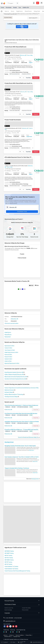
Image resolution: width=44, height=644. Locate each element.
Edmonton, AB (23, 55)
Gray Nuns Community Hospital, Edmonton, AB (16, 379)
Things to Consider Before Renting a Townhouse (17, 468)
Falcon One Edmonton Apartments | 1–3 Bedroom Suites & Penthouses (21, 405)
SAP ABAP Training (9, 553)
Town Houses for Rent (10, 350)
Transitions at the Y (26, 74)
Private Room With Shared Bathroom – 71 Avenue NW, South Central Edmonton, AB (24, 430)
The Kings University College (12, 397)
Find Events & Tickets (22, 605)
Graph (31, 285)
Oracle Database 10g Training (11, 569)
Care (20, 8)
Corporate (22, 613)
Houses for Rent (8, 357)
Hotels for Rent (8, 361)
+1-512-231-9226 (18, 618)
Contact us (11, 635)
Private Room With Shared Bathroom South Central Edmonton (19, 83)
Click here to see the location (11, 323)
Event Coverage (8, 610)
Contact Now (36, 410)
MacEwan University (16, 109)
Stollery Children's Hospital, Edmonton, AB (15, 374)
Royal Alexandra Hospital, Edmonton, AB (15, 372)
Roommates (9, 8)
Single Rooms (19, 11)
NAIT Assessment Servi (15, 74)
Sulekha (4, 3)
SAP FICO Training (9, 558)
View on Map (30, 55)
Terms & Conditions (20, 635)
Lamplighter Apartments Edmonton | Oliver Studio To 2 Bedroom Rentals (22, 422)
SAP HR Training (8, 562)
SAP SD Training (8, 564)
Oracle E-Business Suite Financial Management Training (17, 571)
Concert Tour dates (26, 608)
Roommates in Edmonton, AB (11, 14)
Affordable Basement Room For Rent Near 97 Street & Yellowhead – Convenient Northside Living (19, 157)
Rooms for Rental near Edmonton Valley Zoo (29, 437)
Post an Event (25, 610)
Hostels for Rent (8, 359)
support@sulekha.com (10, 621)
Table (37, 285)
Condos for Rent (8, 348)
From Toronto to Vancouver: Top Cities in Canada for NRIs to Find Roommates (22, 457)
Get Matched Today (22, 27)
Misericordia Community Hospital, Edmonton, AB (16, 377)
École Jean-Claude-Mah (15, 110)
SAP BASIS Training (9, 551)
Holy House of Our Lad (27, 110)
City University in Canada (17, 146)
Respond (36, 78)
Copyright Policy (17, 636)
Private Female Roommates (13, 120)
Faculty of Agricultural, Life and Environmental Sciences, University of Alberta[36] (22, 388)
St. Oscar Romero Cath (14, 148)
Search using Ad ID (33, 18)
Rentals (15, 8)
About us (5, 635)
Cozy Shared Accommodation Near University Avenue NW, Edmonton (21, 413)
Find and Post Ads (22, 601)
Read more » (32, 450)
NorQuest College (9, 392)
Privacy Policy (28, 635)
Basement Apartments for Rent (12, 363)
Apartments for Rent (9, 346)
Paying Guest (37, 11)
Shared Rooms (28, 11)
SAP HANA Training (9, 560)
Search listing (8, 17)
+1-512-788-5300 (9, 618)
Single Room (32, 63)
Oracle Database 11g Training (11, 567)
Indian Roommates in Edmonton (19, 13)
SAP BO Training (8, 556)
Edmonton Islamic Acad (15, 186)
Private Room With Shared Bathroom (15, 47)
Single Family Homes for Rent (11, 352)
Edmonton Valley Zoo (26, 148)
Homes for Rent (8, 355)
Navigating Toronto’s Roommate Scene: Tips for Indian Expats (20, 446)
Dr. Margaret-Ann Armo (27, 186)
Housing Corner (9, 442)
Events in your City (9, 608)
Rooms (13, 11)
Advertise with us (8, 636)
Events (2, 8)
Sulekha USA (26, 8)
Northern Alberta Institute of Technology (20, 72)
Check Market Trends (22, 212)
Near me (7, 11)
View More (28, 78)
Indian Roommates (7, 13)
